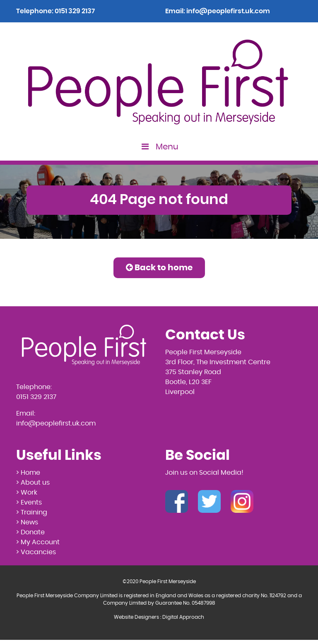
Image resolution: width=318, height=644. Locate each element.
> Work (27, 493)
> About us (33, 483)
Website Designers (136, 617)
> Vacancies (36, 552)
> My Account (38, 542)
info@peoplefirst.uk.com (228, 11)
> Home (28, 473)
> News (27, 522)
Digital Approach (183, 617)
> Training (32, 512)
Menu (159, 147)
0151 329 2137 (75, 11)
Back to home (159, 268)
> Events (29, 502)
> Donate (30, 532)
